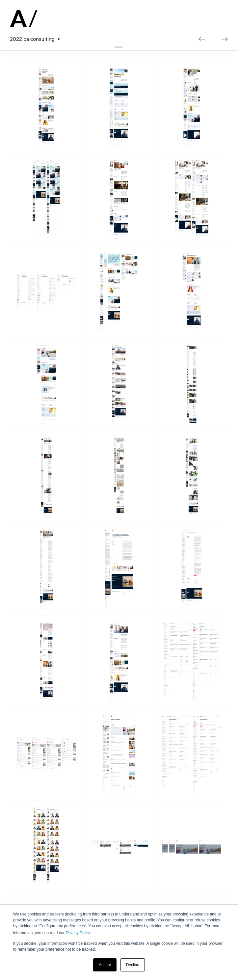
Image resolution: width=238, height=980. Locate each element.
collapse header (119, 47)
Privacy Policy (78, 933)
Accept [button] (105, 965)
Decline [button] (133, 965)
